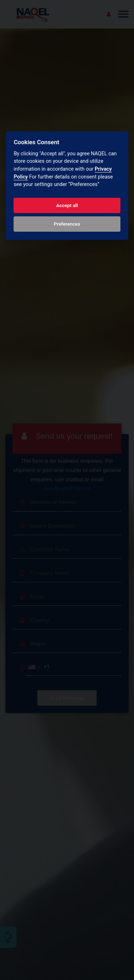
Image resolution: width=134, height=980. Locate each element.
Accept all (67, 205)
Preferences (67, 224)
